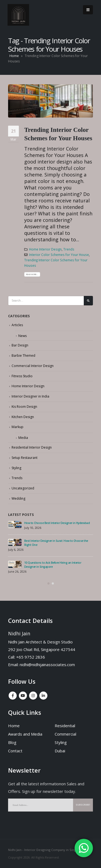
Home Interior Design (45, 249)
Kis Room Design (24, 407)
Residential (65, 726)
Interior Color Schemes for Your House (59, 255)
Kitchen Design (23, 417)
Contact (15, 751)
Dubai (60, 751)
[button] (48, 583)
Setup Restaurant (25, 458)
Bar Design (20, 345)
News (22, 336)
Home (14, 56)
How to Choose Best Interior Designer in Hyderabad (57, 523)
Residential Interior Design (32, 447)
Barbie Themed (23, 355)
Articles (17, 325)
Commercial (65, 734)
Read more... (32, 274)
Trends (69, 249)
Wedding (18, 498)
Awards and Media (25, 734)
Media (23, 438)
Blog (12, 742)
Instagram (33, 696)
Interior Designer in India (30, 396)
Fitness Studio (22, 376)
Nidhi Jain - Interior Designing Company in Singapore (46, 850)
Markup (18, 427)
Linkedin (43, 696)
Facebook (13, 696)
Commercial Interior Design (33, 366)
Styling (16, 468)
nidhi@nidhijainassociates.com (47, 665)
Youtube (23, 696)
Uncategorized (23, 488)
